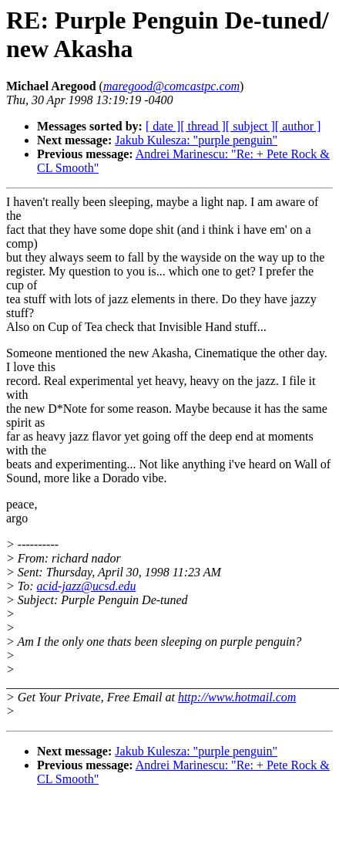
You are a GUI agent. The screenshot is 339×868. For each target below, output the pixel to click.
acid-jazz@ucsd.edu (87, 586)
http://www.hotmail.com (237, 697)
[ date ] (163, 126)
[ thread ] (203, 126)
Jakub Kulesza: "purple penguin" (196, 140)
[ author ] (298, 126)
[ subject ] (250, 126)
